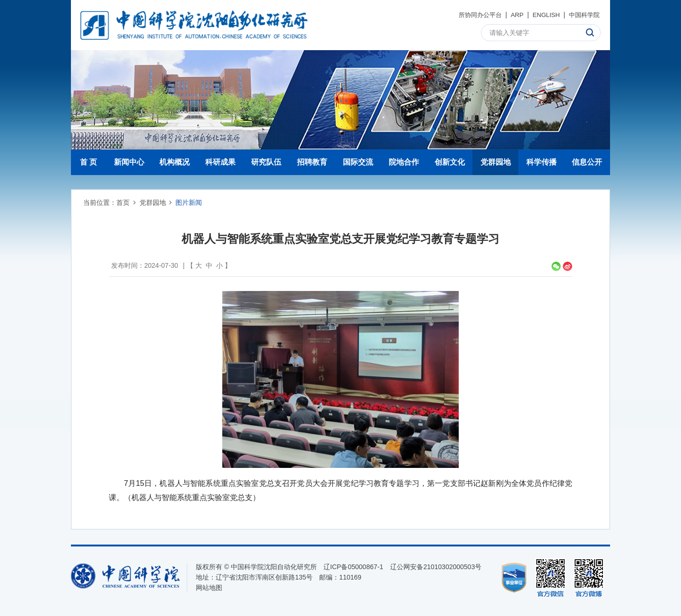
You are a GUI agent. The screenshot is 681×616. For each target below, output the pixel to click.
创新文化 (450, 162)
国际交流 (358, 162)
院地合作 (404, 162)
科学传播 (541, 162)
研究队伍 (266, 162)
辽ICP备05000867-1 (353, 567)
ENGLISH (543, 15)
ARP (513, 15)
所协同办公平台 (473, 15)
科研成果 (220, 162)
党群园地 (496, 162)
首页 (123, 202)
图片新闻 (189, 202)
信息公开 (587, 162)
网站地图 (209, 588)
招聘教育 (312, 162)
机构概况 (175, 162)
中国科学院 (583, 15)
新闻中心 (129, 162)
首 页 (88, 162)
